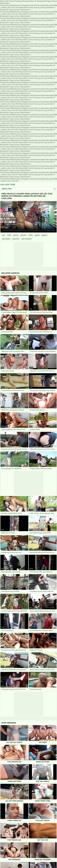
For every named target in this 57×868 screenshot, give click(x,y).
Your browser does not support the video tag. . (28, 217)
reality (9, 235)
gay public (16, 239)
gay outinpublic (27, 239)
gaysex (37, 235)
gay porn (23, 235)
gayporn (44, 235)
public (31, 235)
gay (4, 235)
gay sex (16, 235)
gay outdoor (6, 239)
